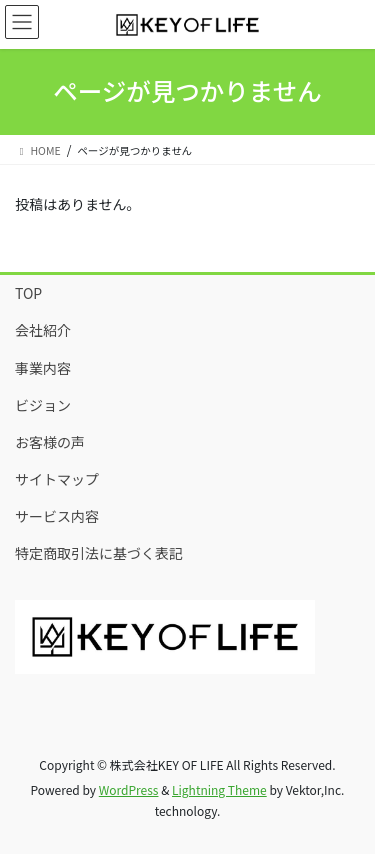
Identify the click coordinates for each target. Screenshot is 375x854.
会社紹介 (43, 330)
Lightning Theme (219, 789)
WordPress (129, 789)
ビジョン (43, 405)
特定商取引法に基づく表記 (99, 553)
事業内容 (43, 368)
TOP (28, 293)
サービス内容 (57, 516)
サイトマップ (57, 479)
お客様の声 (50, 442)
